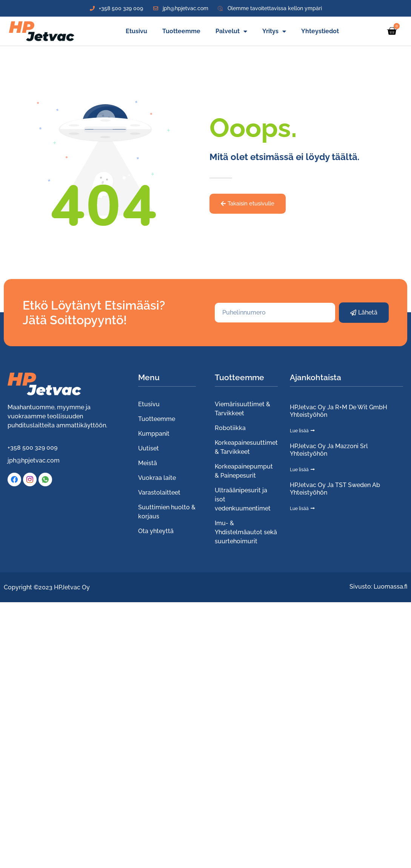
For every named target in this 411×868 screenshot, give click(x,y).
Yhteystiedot (320, 31)
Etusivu (136, 31)
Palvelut (231, 31)
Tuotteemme (181, 31)
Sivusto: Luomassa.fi (378, 587)
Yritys (274, 31)
